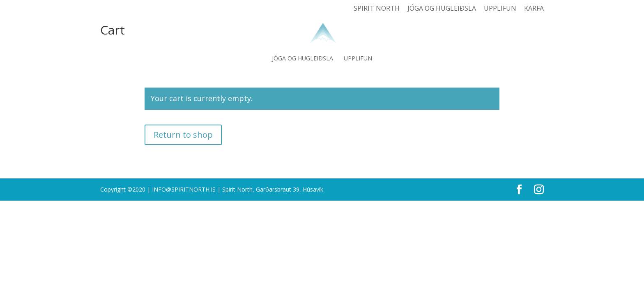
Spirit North (377, 9)
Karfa (534, 9)
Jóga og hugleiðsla (442, 9)
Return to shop (183, 135)
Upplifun (500, 9)
